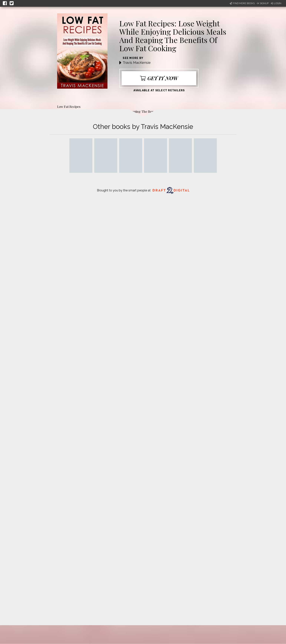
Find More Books (242, 3)
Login (276, 3)
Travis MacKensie (137, 63)
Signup (263, 3)
